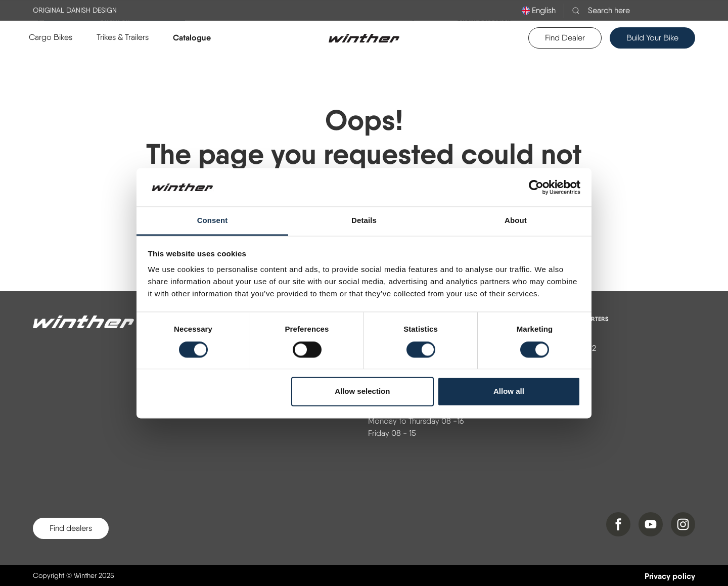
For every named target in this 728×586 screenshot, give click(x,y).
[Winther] (83, 322)
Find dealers (71, 528)
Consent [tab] (213, 221)
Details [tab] (364, 221)
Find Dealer (565, 38)
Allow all (509, 392)
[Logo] (364, 38)
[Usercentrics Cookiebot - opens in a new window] (536, 187)
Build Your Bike (652, 38)
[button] (51, 38)
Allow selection (362, 392)
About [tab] (516, 221)
